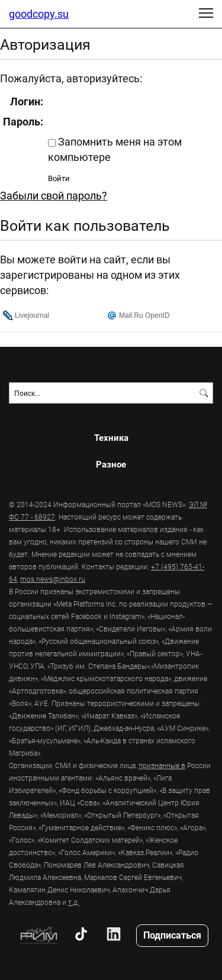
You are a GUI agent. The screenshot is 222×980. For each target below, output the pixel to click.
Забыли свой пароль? (54, 195)
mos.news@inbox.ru (53, 579)
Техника (111, 438)
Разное (111, 464)
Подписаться (172, 935)
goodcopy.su (39, 14)
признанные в (162, 765)
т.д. (74, 902)
